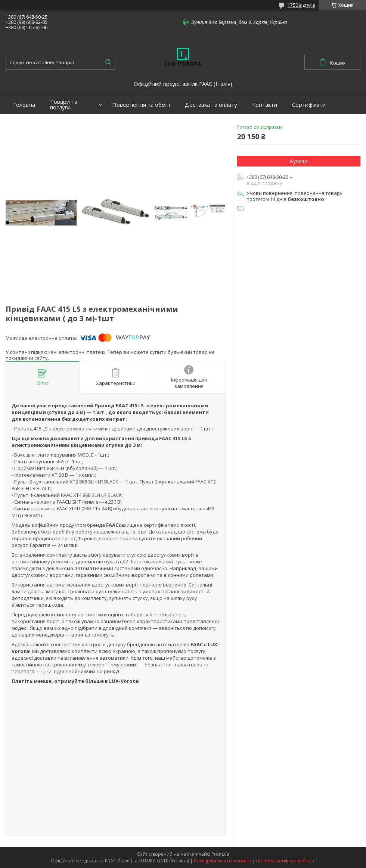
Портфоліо (28, 123)
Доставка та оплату (211, 105)
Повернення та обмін (141, 105)
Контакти (265, 105)
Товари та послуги (64, 105)
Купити (299, 161)
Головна (24, 105)
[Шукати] (108, 62)
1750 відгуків (301, 5)
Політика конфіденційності (286, 861)
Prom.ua (220, 854)
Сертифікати (309, 105)
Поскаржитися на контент (223, 861)
